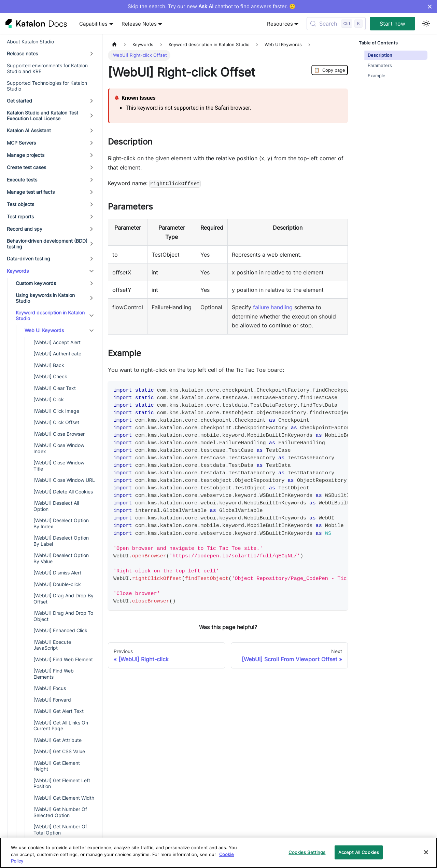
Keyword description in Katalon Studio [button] (50, 316)
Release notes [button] (22, 53)
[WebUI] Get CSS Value (59, 751)
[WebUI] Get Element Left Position (62, 783)
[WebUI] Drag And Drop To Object (63, 616)
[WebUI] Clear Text (55, 388)
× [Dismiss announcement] (430, 6)
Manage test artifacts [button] (31, 192)
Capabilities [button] (93, 24)
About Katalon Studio (30, 42)
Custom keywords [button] (36, 283)
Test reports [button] (20, 216)
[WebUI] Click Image (56, 411)
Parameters (380, 65)
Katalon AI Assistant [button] (29, 130)
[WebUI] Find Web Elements (54, 674)
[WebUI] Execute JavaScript (52, 645)
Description (380, 55)
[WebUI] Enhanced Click (60, 630)
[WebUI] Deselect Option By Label (61, 541)
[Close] (426, 852)
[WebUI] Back (49, 365)
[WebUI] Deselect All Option (56, 506)
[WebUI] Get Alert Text (59, 711)
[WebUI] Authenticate (57, 354)
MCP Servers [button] (21, 143)
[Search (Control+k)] (336, 24)
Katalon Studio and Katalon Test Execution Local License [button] (43, 116)
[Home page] (114, 45)
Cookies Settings (307, 852)
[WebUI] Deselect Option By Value (61, 558)
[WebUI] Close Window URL (64, 480)
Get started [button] (19, 101)
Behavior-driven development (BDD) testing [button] (47, 244)
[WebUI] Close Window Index (59, 448)
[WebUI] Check (50, 376)
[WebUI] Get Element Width (64, 798)
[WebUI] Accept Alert (57, 342)
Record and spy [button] (25, 229)
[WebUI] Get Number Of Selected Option (60, 812)
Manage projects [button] (26, 155)
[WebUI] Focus (50, 688)
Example (377, 76)
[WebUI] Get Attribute (58, 740)
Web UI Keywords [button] (44, 330)
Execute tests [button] (22, 180)
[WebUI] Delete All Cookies (63, 492)
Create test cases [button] (26, 167)
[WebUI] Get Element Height (57, 766)
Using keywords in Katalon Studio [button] (45, 298)
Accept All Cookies (359, 852)
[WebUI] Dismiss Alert (57, 573)
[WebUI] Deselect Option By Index (61, 523)
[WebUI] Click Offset (56, 422)
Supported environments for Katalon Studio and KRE (47, 69)
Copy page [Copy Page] (330, 70)
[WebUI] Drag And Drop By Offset (64, 599)
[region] (218, 853)
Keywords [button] (18, 271)
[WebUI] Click (49, 399)
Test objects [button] (20, 204)
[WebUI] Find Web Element (63, 659)
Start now (392, 24)
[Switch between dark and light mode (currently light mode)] (426, 24)
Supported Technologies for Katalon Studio (47, 86)
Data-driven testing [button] (29, 259)
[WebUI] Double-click (57, 584)
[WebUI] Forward (52, 700)
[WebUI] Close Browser (59, 434)
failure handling (273, 307)
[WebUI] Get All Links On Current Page (61, 726)
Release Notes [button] (139, 24)
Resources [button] (280, 24)
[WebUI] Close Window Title (59, 466)
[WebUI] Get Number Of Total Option (60, 830)
